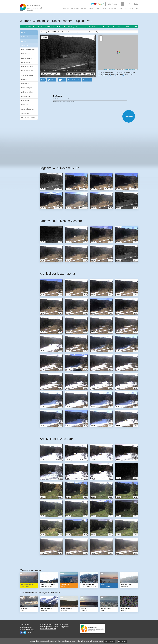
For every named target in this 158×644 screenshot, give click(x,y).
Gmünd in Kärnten (27, 75)
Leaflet (105, 69)
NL (126, 8)
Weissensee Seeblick (28, 118)
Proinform (26, 625)
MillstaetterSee (26, 96)
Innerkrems (25, 84)
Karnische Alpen (27, 88)
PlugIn (43, 80)
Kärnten (24, 41)
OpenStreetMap (112, 69)
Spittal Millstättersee (28, 109)
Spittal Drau (25, 45)
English (136, 4)
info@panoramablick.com (48, 629)
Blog (29, 632)
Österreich (66, 8)
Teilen (63, 80)
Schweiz (84, 8)
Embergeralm (26, 62)
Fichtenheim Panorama (29, 67)
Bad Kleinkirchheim (28, 50)
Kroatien (97, 8)
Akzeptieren (122, 641)
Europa (131, 8)
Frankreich (113, 8)
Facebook (21, 632)
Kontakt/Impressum (26, 627)
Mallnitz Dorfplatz (27, 92)
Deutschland (75, 8)
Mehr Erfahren (110, 641)
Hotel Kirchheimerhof (74, 80)
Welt (137, 8)
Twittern (53, 80)
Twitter (25, 632)
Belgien (121, 8)
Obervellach (25, 101)
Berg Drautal (25, 54)
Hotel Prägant (87, 80)
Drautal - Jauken (27, 58)
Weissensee (25, 113)
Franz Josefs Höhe (27, 71)
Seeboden (25, 105)
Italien (91, 8)
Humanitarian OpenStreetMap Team (130, 69)
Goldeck (24, 79)
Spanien (105, 8)
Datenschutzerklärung (27, 629)
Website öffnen (86, 116)
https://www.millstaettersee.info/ (116, 76)
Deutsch (131, 4)
